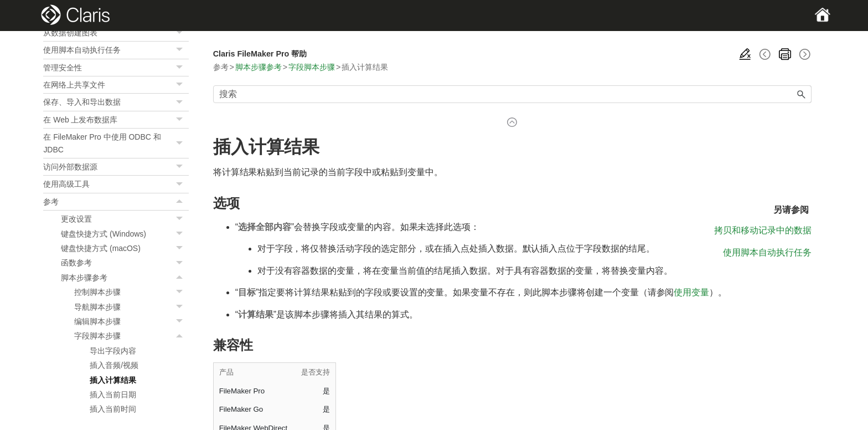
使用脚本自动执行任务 (116, 50)
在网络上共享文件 (116, 85)
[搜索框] (512, 94)
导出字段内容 (113, 351)
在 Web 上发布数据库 (116, 120)
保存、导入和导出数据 (116, 102)
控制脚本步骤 (131, 292)
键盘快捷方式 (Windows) (125, 234)
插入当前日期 (113, 395)
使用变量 (691, 292)
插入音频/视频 (114, 365)
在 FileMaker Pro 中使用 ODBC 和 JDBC (116, 143)
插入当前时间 (113, 409)
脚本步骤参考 (125, 278)
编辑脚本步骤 (131, 321)
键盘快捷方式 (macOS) (125, 248)
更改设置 (125, 219)
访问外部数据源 (116, 167)
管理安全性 (116, 68)
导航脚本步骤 (131, 307)
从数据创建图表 (116, 33)
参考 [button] (116, 202)
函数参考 (125, 263)
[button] (181, 33)
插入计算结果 (113, 380)
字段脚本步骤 (131, 336)
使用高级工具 (116, 184)
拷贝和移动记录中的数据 (763, 230)
